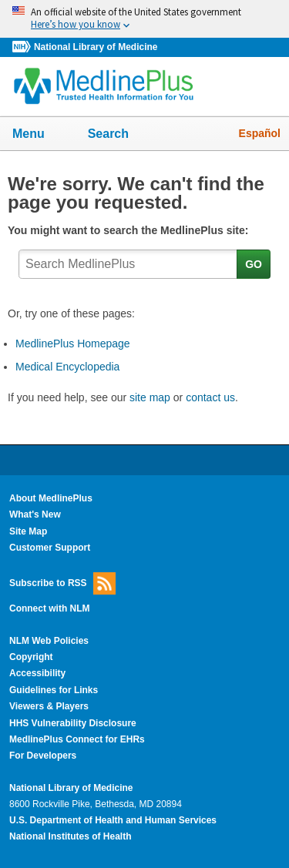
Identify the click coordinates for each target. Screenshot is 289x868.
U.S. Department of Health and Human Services (113, 820)
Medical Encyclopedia (67, 367)
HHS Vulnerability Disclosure (73, 723)
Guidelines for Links (54, 690)
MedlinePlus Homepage (73, 344)
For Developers (43, 756)
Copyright (31, 657)
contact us (210, 397)
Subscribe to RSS (62, 583)
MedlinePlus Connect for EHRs (77, 739)
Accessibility (37, 673)
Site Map (28, 531)
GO (254, 264)
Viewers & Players (49, 706)
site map (150, 397)
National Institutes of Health (70, 836)
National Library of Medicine (96, 47)
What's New (35, 514)
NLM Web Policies (49, 641)
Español (260, 133)
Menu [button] (39, 135)
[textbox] (128, 264)
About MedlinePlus (51, 498)
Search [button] (118, 135)
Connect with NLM (50, 608)
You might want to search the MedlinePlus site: (131, 230)
